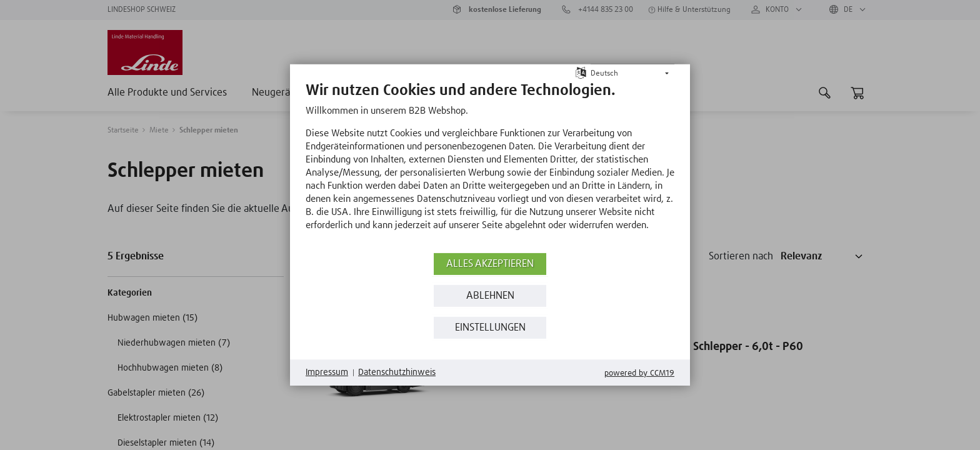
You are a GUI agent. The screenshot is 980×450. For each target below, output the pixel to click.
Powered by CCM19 (639, 373)
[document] (490, 166)
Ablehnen (490, 296)
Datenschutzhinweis (397, 372)
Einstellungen (490, 328)
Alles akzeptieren (490, 264)
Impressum (327, 372)
